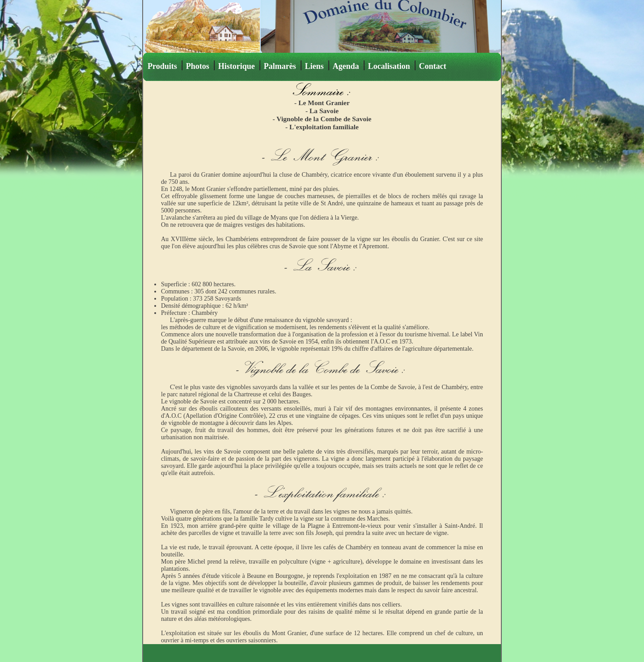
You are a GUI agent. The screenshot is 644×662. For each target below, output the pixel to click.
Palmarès (280, 66)
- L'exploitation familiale (322, 127)
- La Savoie (322, 111)
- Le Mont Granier (322, 103)
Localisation (389, 66)
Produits (162, 66)
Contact (433, 66)
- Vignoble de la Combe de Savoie (322, 119)
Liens (314, 66)
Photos (198, 66)
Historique (237, 66)
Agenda (346, 66)
